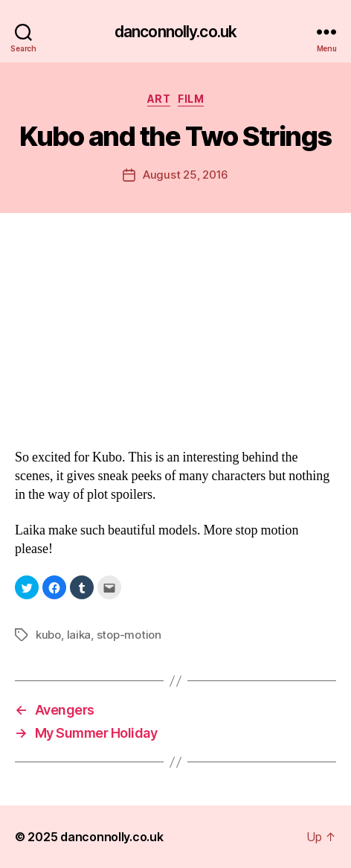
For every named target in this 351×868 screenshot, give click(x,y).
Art (159, 99)
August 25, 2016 (186, 175)
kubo (48, 635)
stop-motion (129, 635)
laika (79, 635)
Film (191, 99)
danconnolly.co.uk (175, 32)
